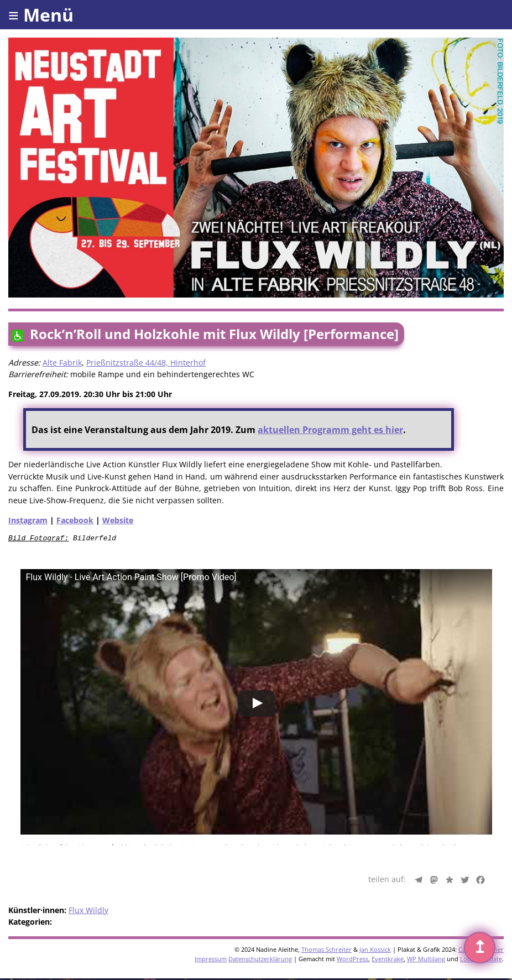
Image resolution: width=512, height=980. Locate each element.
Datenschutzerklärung (260, 960)
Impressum (211, 960)
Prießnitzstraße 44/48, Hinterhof (146, 363)
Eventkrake (388, 960)
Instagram (28, 520)
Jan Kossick (375, 951)
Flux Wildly (88, 912)
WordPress (352, 960)
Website (118, 520)
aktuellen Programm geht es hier (330, 430)
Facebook (75, 520)
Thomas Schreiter (326, 951)
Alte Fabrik (62, 363)
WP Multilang (426, 960)
